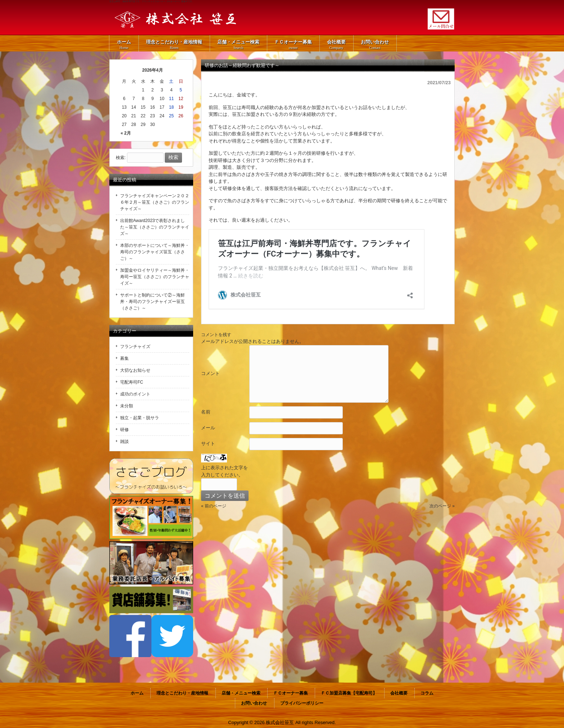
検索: (121, 158)
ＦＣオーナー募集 (291, 693)
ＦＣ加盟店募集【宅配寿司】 (349, 693)
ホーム (137, 693)
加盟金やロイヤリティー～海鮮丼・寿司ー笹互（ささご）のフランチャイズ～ (155, 277)
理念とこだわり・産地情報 (182, 693)
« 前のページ (214, 506)
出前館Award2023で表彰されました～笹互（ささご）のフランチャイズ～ (155, 227)
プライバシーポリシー (302, 703)
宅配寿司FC (132, 382)
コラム (427, 693)
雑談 (124, 442)
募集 (124, 358)
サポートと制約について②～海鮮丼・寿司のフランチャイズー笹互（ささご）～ (153, 302)
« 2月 (126, 133)
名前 (206, 412)
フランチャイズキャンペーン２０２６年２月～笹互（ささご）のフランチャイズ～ (155, 202)
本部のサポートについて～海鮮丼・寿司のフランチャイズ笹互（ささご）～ (155, 252)
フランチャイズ (135, 347)
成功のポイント (135, 394)
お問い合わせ (254, 703)
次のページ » (442, 506)
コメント (210, 373)
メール (208, 428)
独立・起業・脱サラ (140, 418)
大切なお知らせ (135, 370)
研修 (124, 430)
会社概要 (399, 693)
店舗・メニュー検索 (241, 693)
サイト (208, 444)
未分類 (127, 406)
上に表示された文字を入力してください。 (224, 471)
